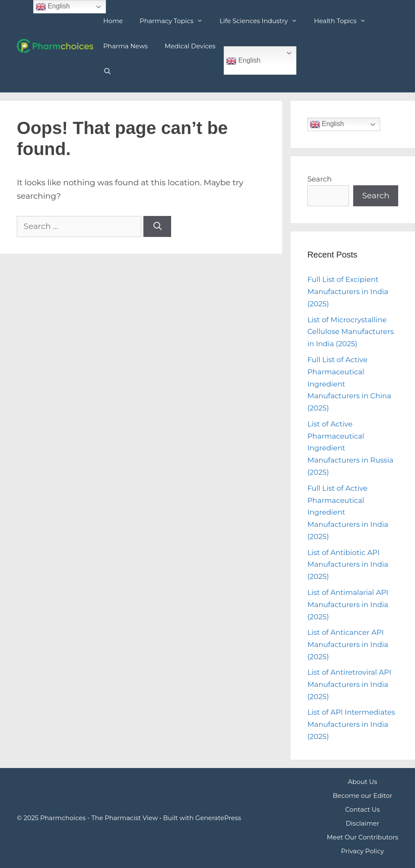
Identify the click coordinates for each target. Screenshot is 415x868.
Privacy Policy (362, 851)
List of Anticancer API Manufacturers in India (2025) (348, 644)
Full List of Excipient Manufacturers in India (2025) (348, 292)
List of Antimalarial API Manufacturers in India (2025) (348, 605)
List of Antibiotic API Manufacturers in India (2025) (348, 565)
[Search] (157, 227)
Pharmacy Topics (175, 21)
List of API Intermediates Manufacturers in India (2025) (351, 724)
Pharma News (126, 46)
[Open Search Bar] (107, 71)
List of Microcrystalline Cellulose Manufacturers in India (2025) (351, 332)
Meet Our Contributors (362, 837)
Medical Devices (190, 46)
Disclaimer (362, 823)
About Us (362, 782)
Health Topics (344, 21)
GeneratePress (218, 818)
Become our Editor (362, 796)
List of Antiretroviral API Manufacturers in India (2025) (349, 684)
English (243, 61)
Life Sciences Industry (263, 21)
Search (320, 179)
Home (113, 21)
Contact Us (362, 809)
